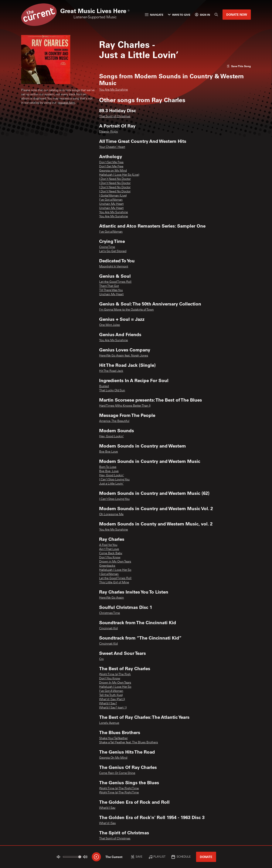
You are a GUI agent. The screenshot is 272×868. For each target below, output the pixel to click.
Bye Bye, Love (109, 471)
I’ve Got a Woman (111, 200)
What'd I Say (107, 823)
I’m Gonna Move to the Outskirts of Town (126, 310)
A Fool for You (108, 545)
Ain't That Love (109, 549)
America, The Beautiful (114, 421)
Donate (206, 857)
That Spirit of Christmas (115, 117)
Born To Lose (108, 467)
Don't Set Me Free (111, 162)
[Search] (216, 15)
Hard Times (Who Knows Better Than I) (125, 406)
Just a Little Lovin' (111, 484)
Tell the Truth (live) (111, 695)
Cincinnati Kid (108, 629)
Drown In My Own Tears (115, 683)
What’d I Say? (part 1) (113, 708)
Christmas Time (110, 613)
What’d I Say (107, 808)
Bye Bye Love (109, 452)
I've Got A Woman (111, 691)
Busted (104, 386)
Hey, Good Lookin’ (111, 437)
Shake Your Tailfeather (113, 738)
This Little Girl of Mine (114, 583)
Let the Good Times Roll (115, 282)
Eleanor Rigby (109, 132)
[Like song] (239, 66)
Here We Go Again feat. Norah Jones (124, 356)
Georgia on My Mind (113, 171)
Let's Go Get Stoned (113, 251)
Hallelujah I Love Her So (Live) (119, 175)
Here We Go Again (112, 598)
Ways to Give (179, 15)
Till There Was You (111, 290)
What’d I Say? (108, 704)
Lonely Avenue (109, 723)
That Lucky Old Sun (112, 391)
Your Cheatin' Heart (112, 147)
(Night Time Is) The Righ (115, 675)
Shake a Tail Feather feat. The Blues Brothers (129, 743)
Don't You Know (110, 558)
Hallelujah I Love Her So (115, 570)
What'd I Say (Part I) (112, 699)
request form (66, 103)
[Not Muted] (59, 857)
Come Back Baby (111, 553)
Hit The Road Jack (111, 371)
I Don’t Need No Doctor (115, 183)
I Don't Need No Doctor (115, 179)
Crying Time (107, 247)
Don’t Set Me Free (111, 167)
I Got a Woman (109, 574)
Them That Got (109, 286)
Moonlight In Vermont (114, 267)
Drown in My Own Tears (115, 562)
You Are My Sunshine (114, 90)
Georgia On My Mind (113, 758)
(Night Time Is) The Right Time (119, 789)
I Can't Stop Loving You (114, 480)
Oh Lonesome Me (111, 514)
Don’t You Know (110, 679)
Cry (101, 659)
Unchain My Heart (111, 204)
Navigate (154, 15)
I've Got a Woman (111, 232)
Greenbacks (107, 566)
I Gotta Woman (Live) (113, 196)
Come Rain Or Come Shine (117, 773)
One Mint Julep (110, 325)
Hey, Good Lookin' (112, 476)
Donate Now (237, 14)
